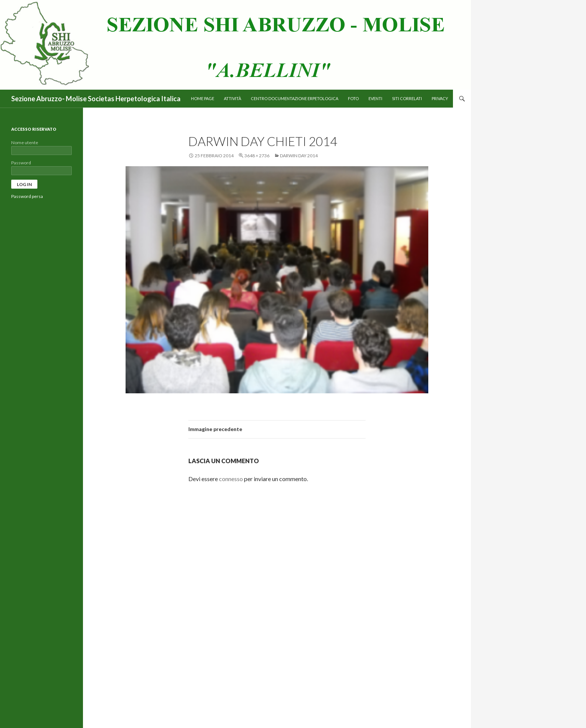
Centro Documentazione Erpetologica (294, 98)
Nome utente (25, 142)
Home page (203, 98)
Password (21, 163)
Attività (232, 98)
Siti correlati (407, 98)
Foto (353, 98)
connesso (231, 479)
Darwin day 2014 (299, 156)
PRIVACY (440, 98)
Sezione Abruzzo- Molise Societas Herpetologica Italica (96, 99)
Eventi (375, 98)
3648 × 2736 (257, 156)
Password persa (27, 196)
